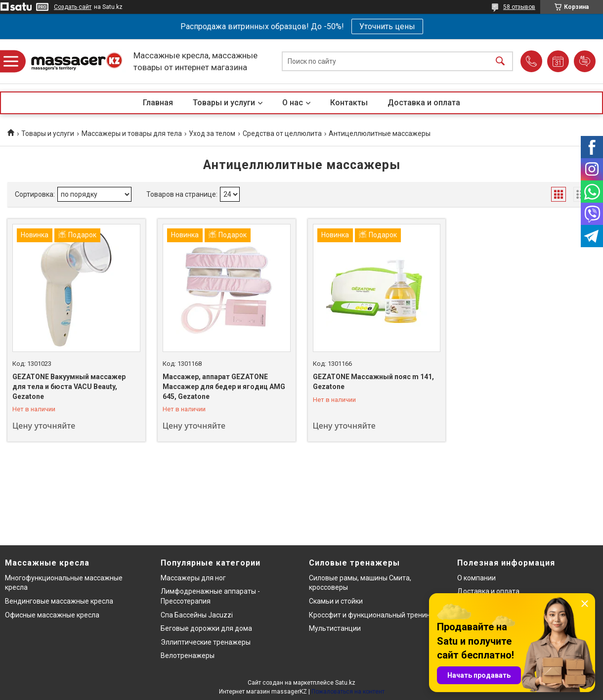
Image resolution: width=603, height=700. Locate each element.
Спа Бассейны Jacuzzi (197, 615)
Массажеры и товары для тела (132, 133)
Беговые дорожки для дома (206, 628)
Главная (158, 103)
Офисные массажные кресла (52, 615)
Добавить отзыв (585, 61)
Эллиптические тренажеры (206, 642)
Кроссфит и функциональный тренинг (371, 615)
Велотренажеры (188, 656)
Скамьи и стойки (336, 601)
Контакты (349, 103)
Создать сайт (73, 7)
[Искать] (500, 62)
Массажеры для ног (193, 578)
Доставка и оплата (424, 103)
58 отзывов (519, 7)
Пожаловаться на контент (348, 692)
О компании (476, 578)
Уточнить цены (387, 26)
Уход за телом (212, 133)
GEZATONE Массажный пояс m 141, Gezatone (373, 382)
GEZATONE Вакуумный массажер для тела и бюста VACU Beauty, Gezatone (69, 386)
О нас (293, 103)
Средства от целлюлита (282, 133)
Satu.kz (345, 683)
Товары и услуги (224, 103)
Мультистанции (335, 628)
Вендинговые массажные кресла (59, 601)
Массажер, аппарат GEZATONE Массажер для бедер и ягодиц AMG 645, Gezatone (224, 386)
